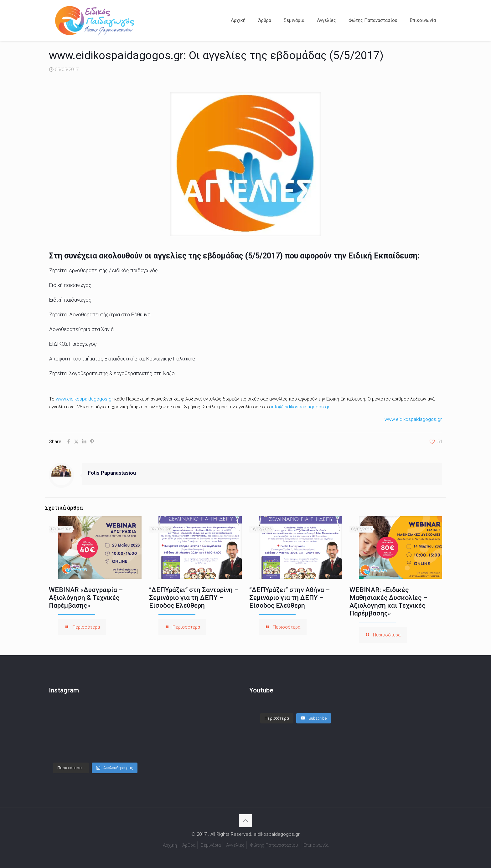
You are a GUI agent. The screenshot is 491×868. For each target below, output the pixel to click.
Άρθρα (189, 845)
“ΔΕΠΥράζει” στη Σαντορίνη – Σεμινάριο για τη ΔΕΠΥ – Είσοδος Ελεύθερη (194, 598)
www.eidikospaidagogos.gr (84, 399)
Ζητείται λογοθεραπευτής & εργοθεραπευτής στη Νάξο (112, 373)
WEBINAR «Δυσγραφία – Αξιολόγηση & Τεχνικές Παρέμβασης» (86, 598)
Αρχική (170, 845)
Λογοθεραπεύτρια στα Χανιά (81, 329)
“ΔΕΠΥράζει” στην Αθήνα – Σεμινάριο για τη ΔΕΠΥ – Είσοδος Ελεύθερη (289, 598)
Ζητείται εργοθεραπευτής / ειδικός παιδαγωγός (103, 271)
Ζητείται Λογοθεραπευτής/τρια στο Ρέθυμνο (100, 315)
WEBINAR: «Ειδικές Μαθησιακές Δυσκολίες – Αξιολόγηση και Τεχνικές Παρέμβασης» (388, 602)
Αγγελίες (235, 845)
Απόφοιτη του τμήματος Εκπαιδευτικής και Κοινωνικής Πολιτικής (122, 359)
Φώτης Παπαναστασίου (274, 845)
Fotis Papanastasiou (112, 473)
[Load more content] (277, 718)
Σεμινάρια (211, 845)
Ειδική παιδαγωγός (70, 285)
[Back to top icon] (246, 821)
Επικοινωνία (316, 845)
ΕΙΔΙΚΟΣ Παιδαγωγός (73, 344)
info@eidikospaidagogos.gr (300, 407)
